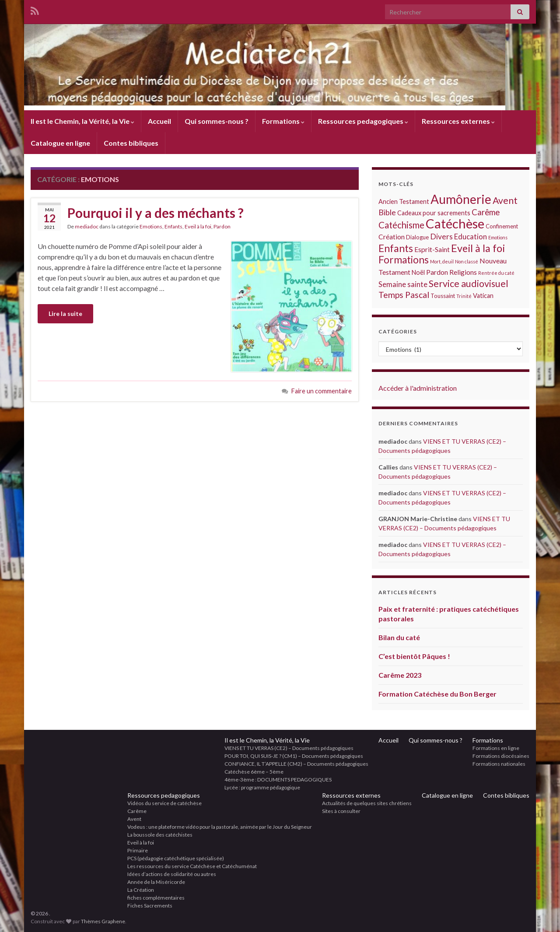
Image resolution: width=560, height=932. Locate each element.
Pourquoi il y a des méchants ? (156, 213)
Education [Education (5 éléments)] (471, 237)
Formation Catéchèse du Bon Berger (437, 694)
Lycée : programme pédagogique (262, 787)
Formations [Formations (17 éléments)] (404, 260)
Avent (134, 819)
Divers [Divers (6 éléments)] (441, 237)
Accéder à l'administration (418, 388)
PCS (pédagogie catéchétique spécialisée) (176, 858)
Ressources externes (458, 121)
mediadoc (87, 226)
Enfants (173, 226)
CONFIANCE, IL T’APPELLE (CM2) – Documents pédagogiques (296, 764)
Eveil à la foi (198, 226)
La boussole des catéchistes (160, 835)
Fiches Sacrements (150, 906)
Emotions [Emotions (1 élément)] (498, 237)
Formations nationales (499, 764)
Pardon (222, 226)
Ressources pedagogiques (363, 121)
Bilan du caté (399, 637)
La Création (141, 890)
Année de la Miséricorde (156, 882)
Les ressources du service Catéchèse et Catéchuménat (192, 866)
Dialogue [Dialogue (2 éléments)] (417, 237)
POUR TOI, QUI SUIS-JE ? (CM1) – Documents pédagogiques (294, 756)
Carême (137, 811)
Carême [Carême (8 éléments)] (486, 212)
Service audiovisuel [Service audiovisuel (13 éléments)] (469, 284)
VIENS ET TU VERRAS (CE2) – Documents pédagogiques (289, 748)
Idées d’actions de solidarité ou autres (172, 874)
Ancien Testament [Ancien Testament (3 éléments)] (404, 201)
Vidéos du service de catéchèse (164, 803)
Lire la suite (65, 314)
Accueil (159, 121)
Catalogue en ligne (60, 143)
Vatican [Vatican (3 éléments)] (483, 296)
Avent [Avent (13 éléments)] (505, 200)
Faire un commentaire (322, 391)
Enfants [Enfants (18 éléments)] (396, 248)
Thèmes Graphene (103, 921)
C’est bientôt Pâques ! (414, 656)
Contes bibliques (131, 143)
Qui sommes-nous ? (217, 121)
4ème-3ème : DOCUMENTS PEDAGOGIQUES (278, 780)
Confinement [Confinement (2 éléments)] (502, 226)
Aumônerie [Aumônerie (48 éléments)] (461, 199)
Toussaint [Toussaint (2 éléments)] (443, 296)
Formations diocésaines (501, 756)
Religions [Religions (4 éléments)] (463, 272)
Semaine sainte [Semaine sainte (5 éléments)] (403, 284)
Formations (283, 121)
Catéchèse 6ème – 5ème (254, 772)
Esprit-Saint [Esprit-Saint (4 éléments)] (432, 249)
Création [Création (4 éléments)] (392, 237)
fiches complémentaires (156, 898)
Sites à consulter (341, 811)
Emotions (151, 226)
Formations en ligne (496, 748)
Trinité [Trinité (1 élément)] (464, 296)
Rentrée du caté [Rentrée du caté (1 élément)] (496, 273)
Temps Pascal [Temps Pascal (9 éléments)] (404, 295)
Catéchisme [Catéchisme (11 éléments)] (401, 225)
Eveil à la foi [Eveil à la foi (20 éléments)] (478, 248)
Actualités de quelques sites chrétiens (367, 803)
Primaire (138, 850)
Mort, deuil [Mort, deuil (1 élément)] (442, 261)
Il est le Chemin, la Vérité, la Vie (82, 121)
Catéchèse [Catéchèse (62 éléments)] (455, 223)
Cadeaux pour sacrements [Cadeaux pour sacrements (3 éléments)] (434, 213)
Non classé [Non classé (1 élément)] (467, 261)
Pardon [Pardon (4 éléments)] (437, 272)
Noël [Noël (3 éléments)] (418, 272)
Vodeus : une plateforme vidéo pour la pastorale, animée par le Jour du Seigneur (220, 827)
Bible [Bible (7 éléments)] (387, 212)
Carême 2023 (400, 675)
